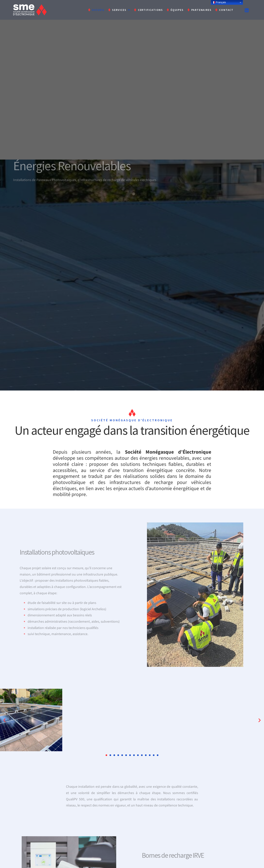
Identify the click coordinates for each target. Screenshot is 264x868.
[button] (4, 720)
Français (219, 2)
